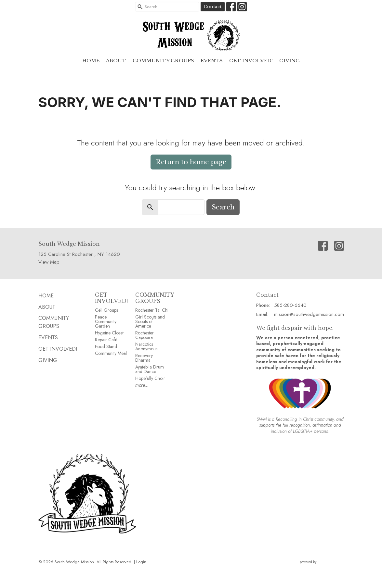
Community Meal (111, 353)
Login (141, 562)
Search (223, 207)
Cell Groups (106, 310)
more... (142, 385)
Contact (213, 7)
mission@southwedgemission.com (309, 314)
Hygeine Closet (109, 333)
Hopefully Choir (150, 378)
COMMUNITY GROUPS (155, 298)
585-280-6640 (290, 305)
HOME (91, 61)
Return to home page (191, 162)
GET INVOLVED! (111, 298)
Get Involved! (251, 61)
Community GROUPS (163, 61)
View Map (49, 262)
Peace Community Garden (106, 321)
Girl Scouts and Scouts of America (150, 321)
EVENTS (212, 61)
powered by (322, 562)
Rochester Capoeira (145, 335)
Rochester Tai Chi (152, 310)
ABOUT (116, 61)
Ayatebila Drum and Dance (150, 369)
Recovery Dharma (144, 358)
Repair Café (106, 340)
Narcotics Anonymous (146, 346)
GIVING (290, 61)
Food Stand (106, 346)
